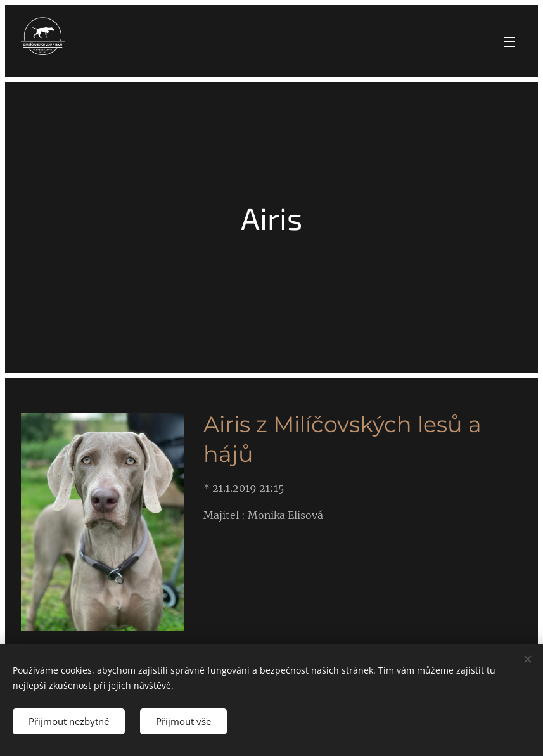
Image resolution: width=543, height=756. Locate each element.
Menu (509, 42)
